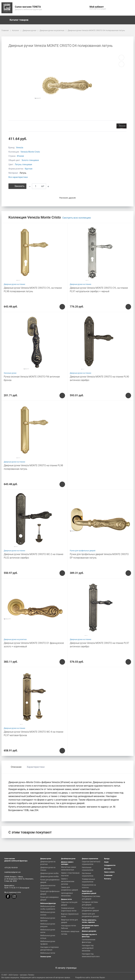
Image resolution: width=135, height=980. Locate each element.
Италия (20, 156)
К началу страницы (67, 968)
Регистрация (101, 9)
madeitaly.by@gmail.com (13, 872)
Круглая (29, 169)
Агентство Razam (98, 978)
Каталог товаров (20, 20)
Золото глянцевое (30, 160)
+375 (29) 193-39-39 (11, 868)
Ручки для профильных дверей (83, 551)
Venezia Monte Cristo (30, 152)
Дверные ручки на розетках (15, 639)
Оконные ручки (10, 373)
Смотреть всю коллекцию (77, 218)
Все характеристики (18, 177)
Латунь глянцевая (23, 164)
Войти (92, 9)
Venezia (20, 148)
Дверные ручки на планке (14, 284)
